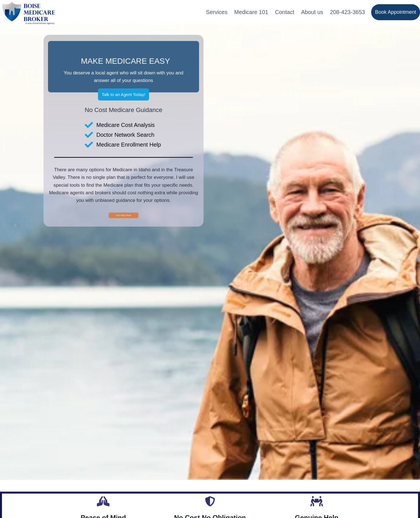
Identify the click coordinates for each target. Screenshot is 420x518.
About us (312, 12)
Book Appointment (396, 12)
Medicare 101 (251, 12)
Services (217, 12)
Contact (285, 12)
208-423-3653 (347, 12)
